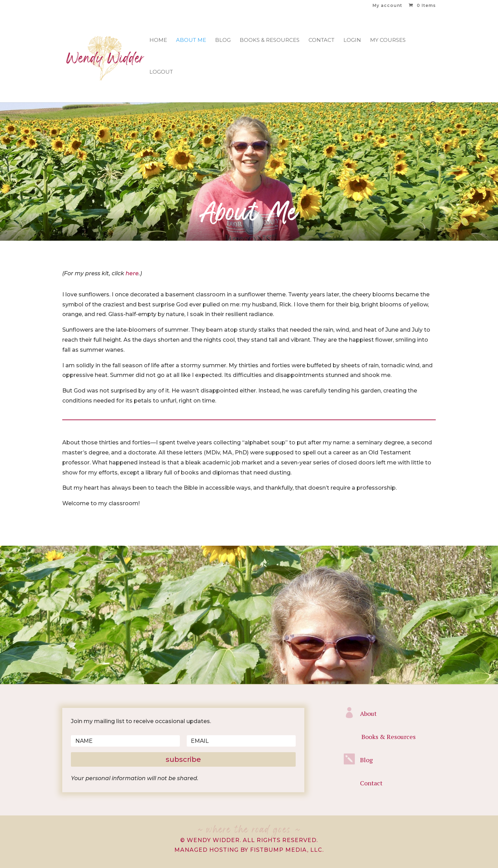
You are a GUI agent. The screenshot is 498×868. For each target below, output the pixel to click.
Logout (161, 72)
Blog (223, 40)
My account (387, 6)
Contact (321, 40)
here (132, 273)
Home (158, 40)
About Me (191, 40)
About (368, 713)
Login (352, 40)
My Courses (388, 40)
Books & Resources (270, 40)
